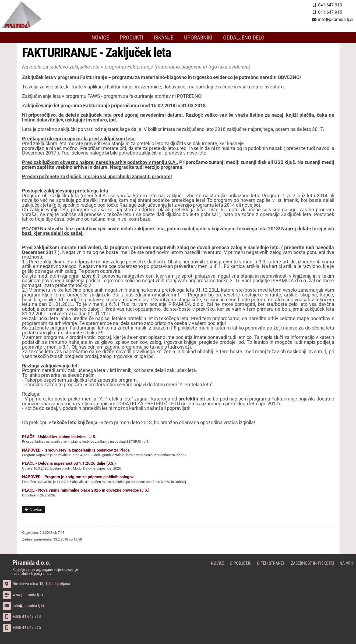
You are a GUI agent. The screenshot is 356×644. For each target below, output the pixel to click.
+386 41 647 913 (22, 616)
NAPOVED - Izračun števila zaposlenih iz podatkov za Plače (76, 450)
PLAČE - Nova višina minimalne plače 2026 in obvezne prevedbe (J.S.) (86, 490)
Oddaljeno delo (244, 38)
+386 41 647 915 (22, 627)
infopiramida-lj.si (23, 606)
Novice (100, 38)
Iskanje (164, 38)
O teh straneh (271, 563)
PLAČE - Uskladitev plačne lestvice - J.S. (59, 437)
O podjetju (241, 563)
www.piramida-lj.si (23, 595)
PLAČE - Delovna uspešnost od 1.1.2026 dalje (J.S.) (69, 463)
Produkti (131, 38)
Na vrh (346, 563)
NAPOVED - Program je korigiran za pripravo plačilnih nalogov (78, 477)
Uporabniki (198, 38)
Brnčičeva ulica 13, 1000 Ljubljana (36, 584)
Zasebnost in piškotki (313, 563)
